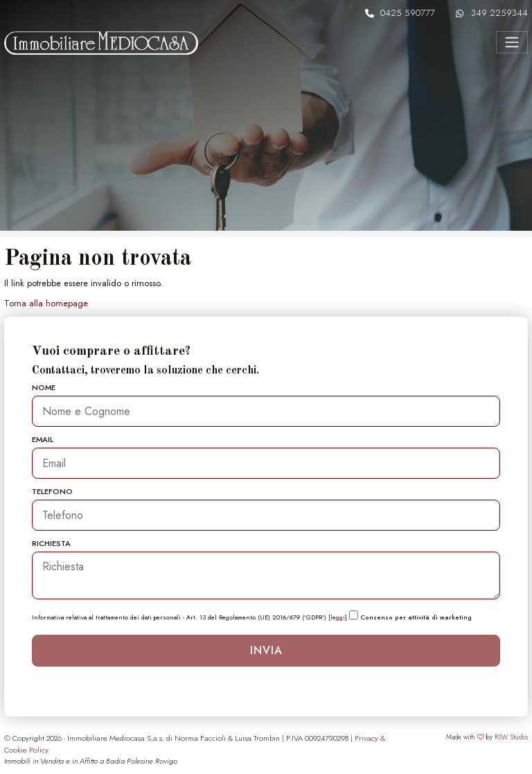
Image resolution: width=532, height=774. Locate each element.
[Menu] (512, 42)
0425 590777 (408, 13)
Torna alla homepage (46, 303)
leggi (338, 617)
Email (43, 439)
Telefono (52, 491)
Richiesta (51, 543)
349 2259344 (499, 13)
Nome (44, 387)
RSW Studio (511, 737)
